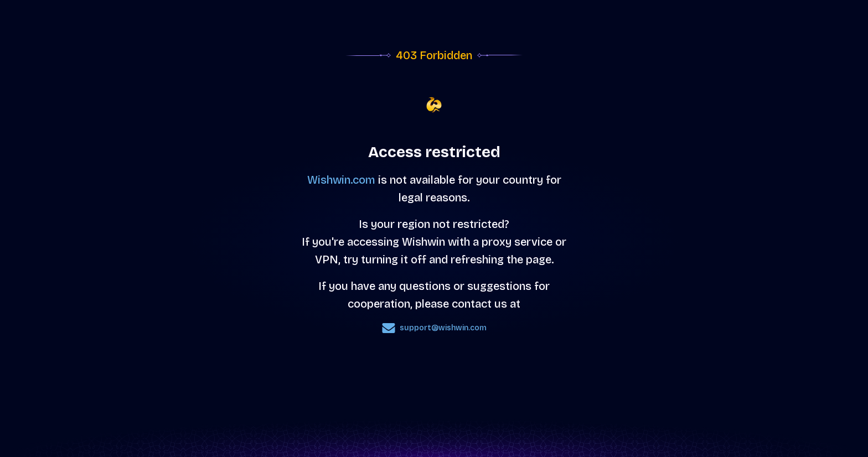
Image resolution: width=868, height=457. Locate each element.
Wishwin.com (341, 180)
